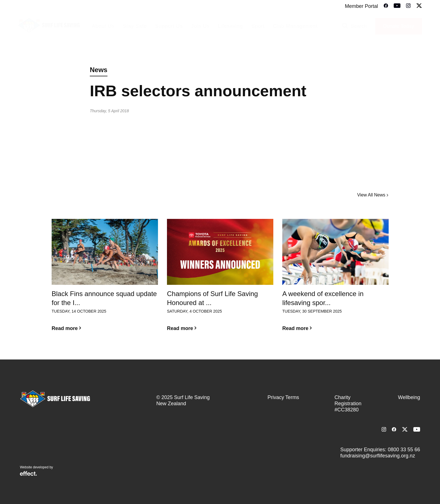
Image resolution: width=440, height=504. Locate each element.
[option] (105, 280)
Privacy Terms (283, 397)
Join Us (200, 26)
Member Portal (361, 6)
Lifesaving (231, 26)
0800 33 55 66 (404, 450)
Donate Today (399, 26)
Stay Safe (135, 26)
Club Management (295, 26)
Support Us (169, 26)
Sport (258, 26)
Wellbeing (409, 397)
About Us (103, 26)
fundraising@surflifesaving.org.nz (378, 456)
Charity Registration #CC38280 (348, 404)
